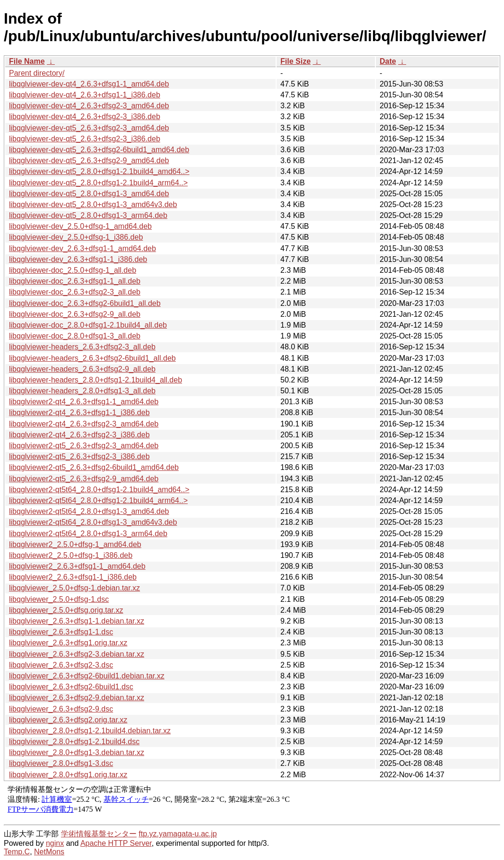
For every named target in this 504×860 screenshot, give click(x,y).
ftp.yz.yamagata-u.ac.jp (178, 834)
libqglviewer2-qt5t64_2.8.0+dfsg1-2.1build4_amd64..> (99, 490)
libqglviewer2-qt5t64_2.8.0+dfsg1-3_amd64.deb (89, 511)
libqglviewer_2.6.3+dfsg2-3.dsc (61, 665)
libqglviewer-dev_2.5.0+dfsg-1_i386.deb (76, 237)
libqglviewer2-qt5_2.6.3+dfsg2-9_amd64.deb (84, 479)
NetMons (49, 852)
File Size (295, 61)
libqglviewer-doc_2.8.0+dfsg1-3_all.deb (75, 336)
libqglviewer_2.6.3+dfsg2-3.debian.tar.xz (77, 654)
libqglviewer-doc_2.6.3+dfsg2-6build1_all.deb (85, 303)
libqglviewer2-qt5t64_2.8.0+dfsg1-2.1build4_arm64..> (98, 500)
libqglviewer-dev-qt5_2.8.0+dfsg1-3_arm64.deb (88, 215)
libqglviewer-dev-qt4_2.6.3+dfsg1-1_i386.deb (85, 95)
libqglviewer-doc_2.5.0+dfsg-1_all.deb (73, 270)
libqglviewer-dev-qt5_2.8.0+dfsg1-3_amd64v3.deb (93, 204)
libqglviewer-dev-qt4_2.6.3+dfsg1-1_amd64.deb (89, 84)
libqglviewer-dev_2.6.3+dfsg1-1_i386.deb (78, 259)
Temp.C (17, 852)
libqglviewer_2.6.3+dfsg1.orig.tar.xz (68, 643)
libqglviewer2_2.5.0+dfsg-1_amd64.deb (75, 544)
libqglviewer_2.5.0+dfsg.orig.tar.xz (66, 610)
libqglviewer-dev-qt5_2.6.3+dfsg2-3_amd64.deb (89, 128)
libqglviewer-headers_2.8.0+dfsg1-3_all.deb (82, 391)
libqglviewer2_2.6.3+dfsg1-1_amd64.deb (77, 566)
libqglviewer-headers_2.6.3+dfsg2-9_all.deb (82, 369)
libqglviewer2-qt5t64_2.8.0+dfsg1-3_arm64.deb (88, 534)
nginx (55, 843)
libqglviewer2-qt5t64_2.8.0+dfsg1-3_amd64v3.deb (93, 522)
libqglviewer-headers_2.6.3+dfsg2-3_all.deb (82, 347)
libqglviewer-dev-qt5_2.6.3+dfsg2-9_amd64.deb (89, 161)
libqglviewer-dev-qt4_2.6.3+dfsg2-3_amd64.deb (89, 106)
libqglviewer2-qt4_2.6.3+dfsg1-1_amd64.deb (84, 402)
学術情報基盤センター (99, 834)
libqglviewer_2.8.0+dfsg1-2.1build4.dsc (74, 742)
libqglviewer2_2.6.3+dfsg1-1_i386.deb (73, 577)
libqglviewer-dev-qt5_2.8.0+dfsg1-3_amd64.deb (89, 194)
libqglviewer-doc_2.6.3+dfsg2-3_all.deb (75, 292)
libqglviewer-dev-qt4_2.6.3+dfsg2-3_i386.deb (85, 117)
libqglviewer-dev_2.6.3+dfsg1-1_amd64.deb (83, 248)
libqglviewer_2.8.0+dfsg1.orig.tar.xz (68, 775)
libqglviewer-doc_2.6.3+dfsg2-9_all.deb (75, 314)
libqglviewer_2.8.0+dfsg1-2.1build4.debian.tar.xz (90, 731)
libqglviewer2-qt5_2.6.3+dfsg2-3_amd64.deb (84, 446)
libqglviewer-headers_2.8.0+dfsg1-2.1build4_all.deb (96, 380)
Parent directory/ (37, 73)
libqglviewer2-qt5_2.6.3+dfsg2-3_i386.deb (79, 456)
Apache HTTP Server (116, 843)
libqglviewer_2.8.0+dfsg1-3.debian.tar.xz (77, 752)
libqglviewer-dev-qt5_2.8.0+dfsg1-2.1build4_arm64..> (98, 183)
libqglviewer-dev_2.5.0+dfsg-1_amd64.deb (80, 226)
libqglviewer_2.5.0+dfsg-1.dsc (59, 599)
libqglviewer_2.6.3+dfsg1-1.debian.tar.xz (77, 621)
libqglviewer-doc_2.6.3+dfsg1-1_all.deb (75, 281)
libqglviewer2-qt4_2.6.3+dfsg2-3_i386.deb (79, 435)
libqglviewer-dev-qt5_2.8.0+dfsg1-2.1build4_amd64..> (99, 171)
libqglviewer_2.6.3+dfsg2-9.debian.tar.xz (77, 698)
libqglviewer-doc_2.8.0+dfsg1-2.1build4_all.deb (88, 325)
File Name (27, 61)
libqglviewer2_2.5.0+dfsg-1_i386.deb (71, 555)
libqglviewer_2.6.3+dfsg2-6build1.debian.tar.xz (87, 676)
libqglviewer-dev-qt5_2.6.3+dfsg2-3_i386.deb (85, 139)
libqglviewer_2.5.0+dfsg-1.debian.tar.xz (74, 588)
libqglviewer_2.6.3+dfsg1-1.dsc (61, 632)
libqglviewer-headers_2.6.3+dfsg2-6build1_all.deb (92, 358)
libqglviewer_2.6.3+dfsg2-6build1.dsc (71, 687)
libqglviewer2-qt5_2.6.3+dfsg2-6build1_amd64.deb (94, 467)
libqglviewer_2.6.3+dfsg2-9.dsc (61, 709)
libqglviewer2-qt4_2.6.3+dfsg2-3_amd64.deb (84, 424)
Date (388, 61)
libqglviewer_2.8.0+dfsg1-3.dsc (61, 763)
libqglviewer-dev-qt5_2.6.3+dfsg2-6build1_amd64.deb (99, 150)
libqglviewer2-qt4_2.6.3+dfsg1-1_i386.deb (79, 413)
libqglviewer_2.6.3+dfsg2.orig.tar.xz (68, 720)
